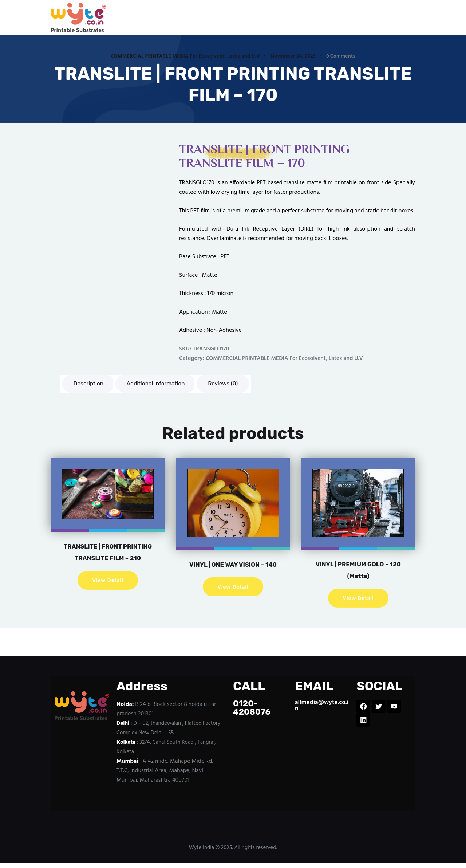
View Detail (108, 593)
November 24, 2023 (293, 56)
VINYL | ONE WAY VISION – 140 (233, 571)
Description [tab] (89, 384)
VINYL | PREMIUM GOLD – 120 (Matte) (358, 571)
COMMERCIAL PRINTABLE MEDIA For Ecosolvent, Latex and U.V (185, 56)
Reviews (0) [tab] (229, 384)
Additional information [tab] (159, 384)
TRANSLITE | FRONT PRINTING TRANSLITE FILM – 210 (108, 559)
